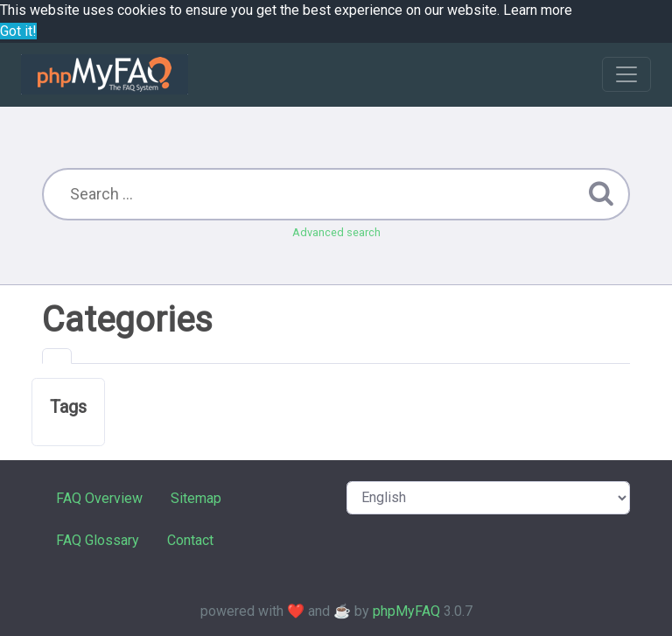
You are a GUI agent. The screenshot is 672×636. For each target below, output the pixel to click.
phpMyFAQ (406, 611)
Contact (190, 540)
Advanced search (336, 232)
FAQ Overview (99, 498)
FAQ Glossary (98, 540)
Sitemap (196, 498)
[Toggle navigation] (626, 74)
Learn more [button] (538, 10)
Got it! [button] (18, 31)
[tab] (57, 356)
